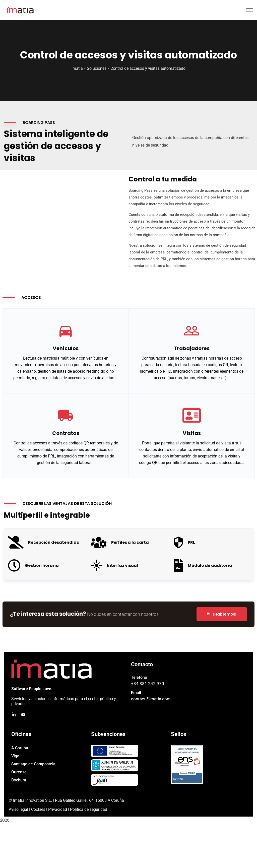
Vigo (15, 756)
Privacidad (58, 809)
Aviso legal (18, 809)
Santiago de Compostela (33, 764)
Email (136, 693)
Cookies (38, 809)
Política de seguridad (89, 809)
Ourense (19, 772)
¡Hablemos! (222, 614)
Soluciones (97, 68)
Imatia (77, 68)
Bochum (19, 780)
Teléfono (139, 677)
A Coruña (20, 748)
